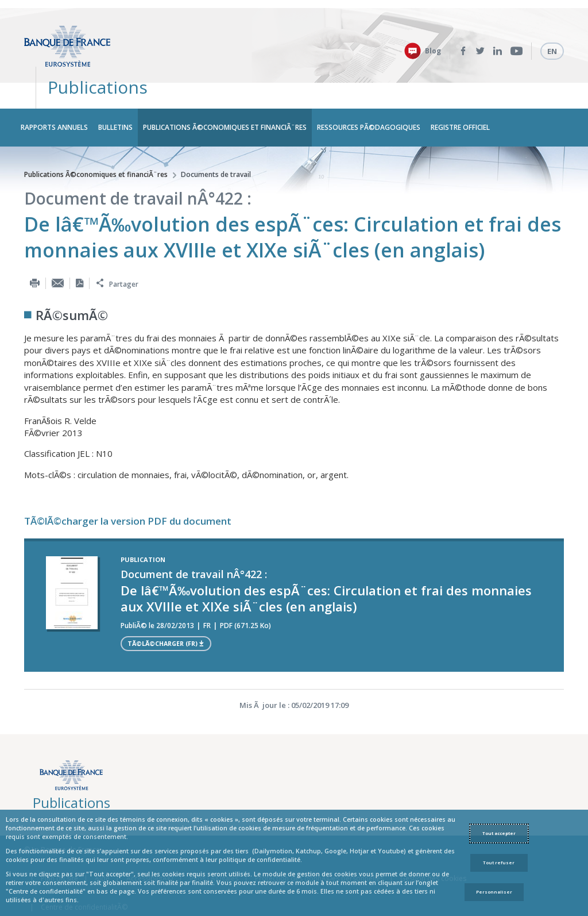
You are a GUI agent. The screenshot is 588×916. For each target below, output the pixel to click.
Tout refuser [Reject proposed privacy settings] (499, 863)
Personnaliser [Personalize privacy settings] (494, 892)
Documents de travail (216, 141)
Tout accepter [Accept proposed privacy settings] (499, 833)
